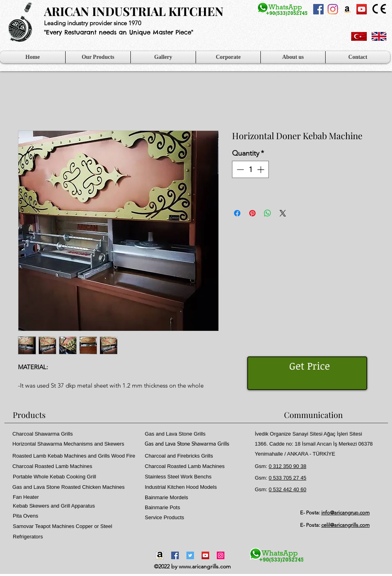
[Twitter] (190, 555)
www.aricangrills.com (205, 566)
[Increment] (261, 169)
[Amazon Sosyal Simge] (347, 9)
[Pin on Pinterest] (252, 213)
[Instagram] (333, 9)
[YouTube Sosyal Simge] (362, 9)
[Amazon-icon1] (160, 555)
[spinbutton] (250, 169)
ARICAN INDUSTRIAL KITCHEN (134, 11)
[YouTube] (205, 555)
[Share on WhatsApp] (268, 213)
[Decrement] (239, 169)
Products (29, 415)
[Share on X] (283, 213)
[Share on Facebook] (237, 213)
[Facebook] (175, 555)
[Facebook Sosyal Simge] (318, 9)
